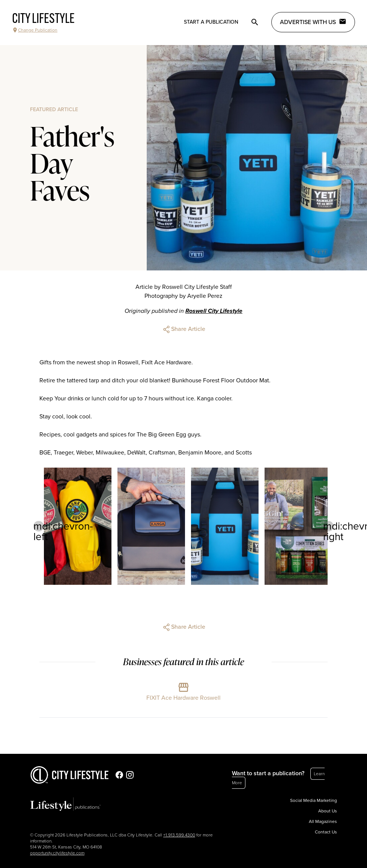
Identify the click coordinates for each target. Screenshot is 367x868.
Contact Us (326, 832)
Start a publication (211, 22)
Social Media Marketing (314, 800)
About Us (328, 811)
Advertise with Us (313, 22)
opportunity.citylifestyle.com (57, 853)
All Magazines (323, 821)
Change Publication (35, 30)
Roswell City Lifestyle (214, 311)
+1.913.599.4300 (179, 835)
